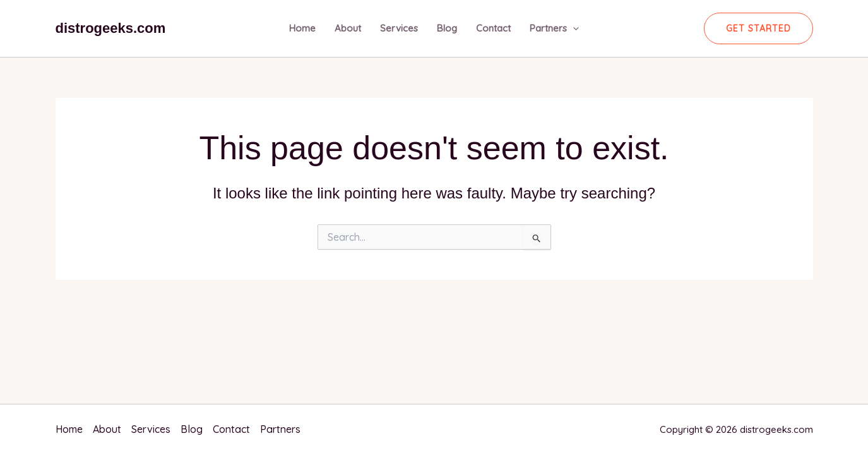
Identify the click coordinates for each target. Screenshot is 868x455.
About (348, 28)
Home (302, 28)
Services (399, 28)
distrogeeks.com (111, 28)
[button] (758, 28)
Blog (447, 28)
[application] (573, 28)
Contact (493, 28)
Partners (554, 28)
